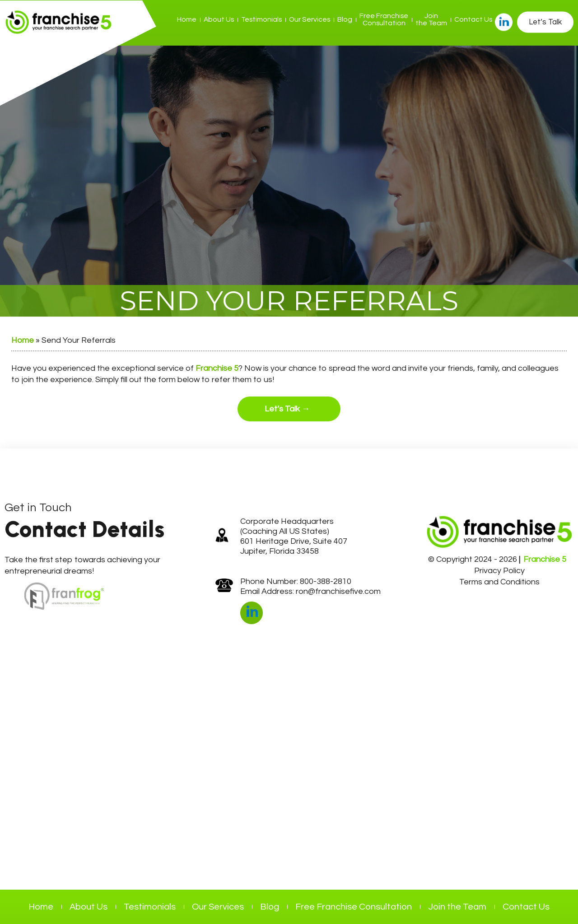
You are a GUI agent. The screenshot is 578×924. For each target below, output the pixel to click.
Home (187, 20)
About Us (219, 20)
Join (431, 20)
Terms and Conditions (499, 582)
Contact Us (473, 20)
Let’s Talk (545, 22)
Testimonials (261, 20)
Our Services (310, 20)
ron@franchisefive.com (338, 591)
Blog (345, 20)
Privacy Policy (499, 571)
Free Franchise (384, 20)
